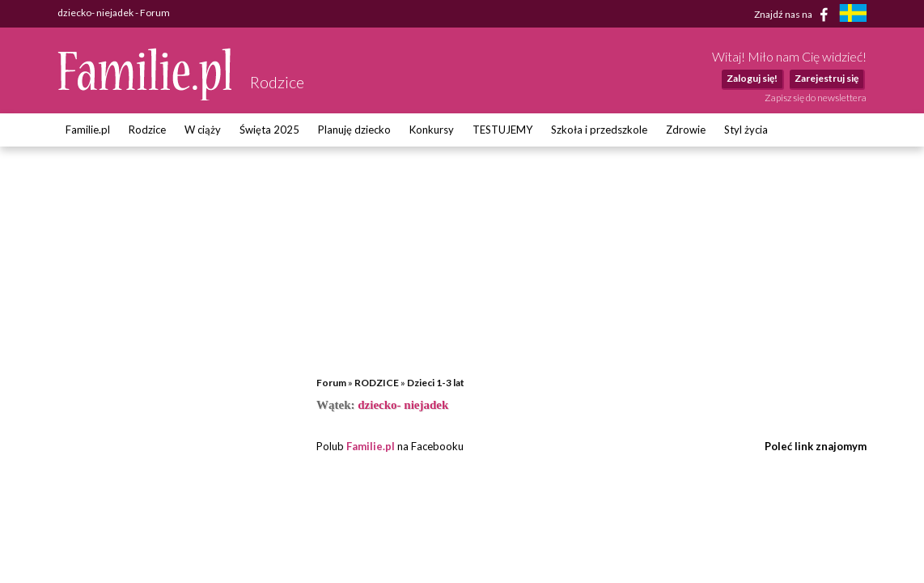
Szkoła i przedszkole (599, 130)
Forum (331, 383)
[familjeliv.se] (853, 15)
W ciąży (203, 130)
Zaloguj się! (752, 78)
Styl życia (746, 130)
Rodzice (147, 130)
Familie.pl (88, 130)
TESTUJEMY (502, 130)
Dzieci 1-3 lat (436, 383)
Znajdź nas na (794, 15)
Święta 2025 (269, 130)
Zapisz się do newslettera (816, 98)
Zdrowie (686, 130)
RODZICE (377, 383)
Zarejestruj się (827, 78)
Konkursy (432, 130)
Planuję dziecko (354, 130)
